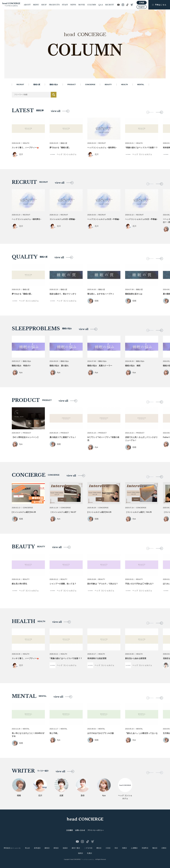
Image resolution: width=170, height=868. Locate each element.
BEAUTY (108, 85)
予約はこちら (159, 5)
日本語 (142, 3)
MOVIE (82, 5)
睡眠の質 (37, 85)
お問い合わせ (80, 830)
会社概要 (69, 830)
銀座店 (47, 848)
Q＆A (101, 5)
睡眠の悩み (54, 85)
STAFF (65, 5)
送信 (54, 95)
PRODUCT (72, 85)
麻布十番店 (76, 848)
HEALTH (124, 85)
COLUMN (92, 5)
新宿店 (56, 848)
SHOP (44, 5)
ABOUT (27, 5)
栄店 (116, 848)
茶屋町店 (145, 848)
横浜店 (99, 848)
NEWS (73, 5)
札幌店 (89, 853)
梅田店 (155, 848)
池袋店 (65, 848)
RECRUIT (110, 5)
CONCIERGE (90, 85)
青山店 (27, 848)
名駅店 (124, 848)
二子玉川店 (88, 848)
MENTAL (141, 85)
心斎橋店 (134, 848)
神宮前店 (12, 848)
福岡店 (81, 853)
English (142, 7)
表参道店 (37, 848)
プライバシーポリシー (96, 830)
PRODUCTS (54, 5)
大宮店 (108, 848)
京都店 (164, 848)
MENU (36, 5)
